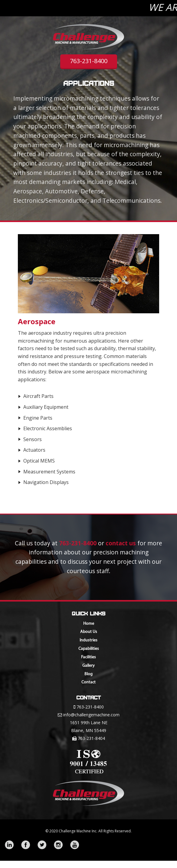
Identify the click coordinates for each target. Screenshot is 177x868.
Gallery (88, 666)
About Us (89, 632)
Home (89, 624)
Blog (88, 674)
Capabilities (89, 649)
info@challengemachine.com (91, 715)
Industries (88, 640)
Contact (88, 682)
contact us (121, 543)
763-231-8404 (91, 738)
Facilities (88, 657)
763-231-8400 (89, 61)
